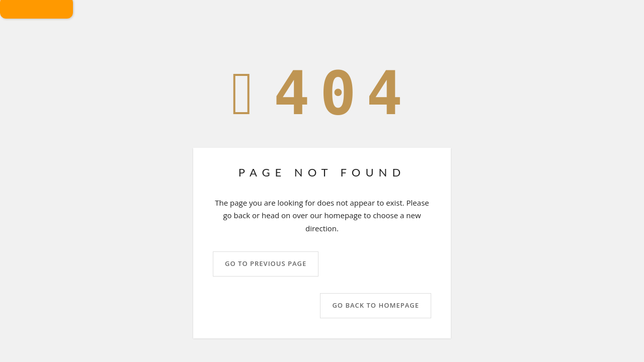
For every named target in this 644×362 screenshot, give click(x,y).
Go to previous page (266, 264)
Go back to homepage (376, 306)
